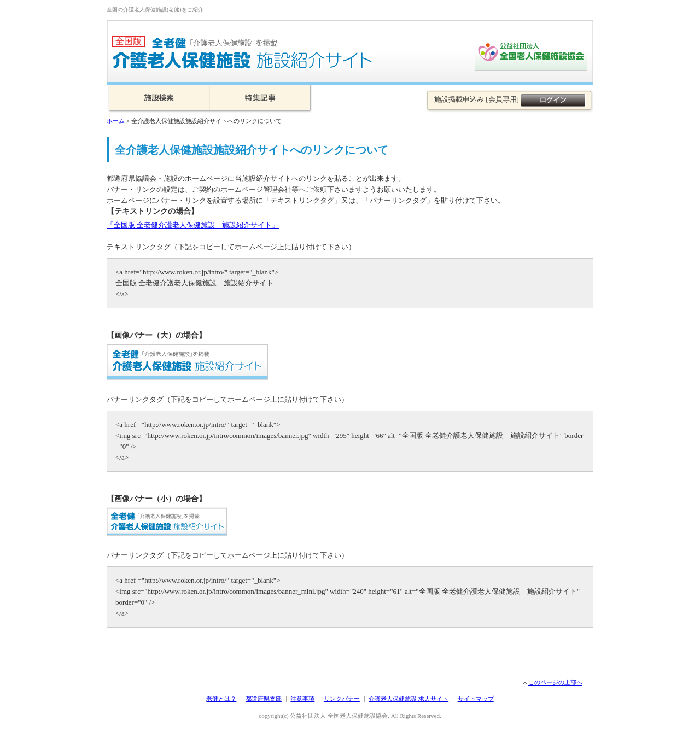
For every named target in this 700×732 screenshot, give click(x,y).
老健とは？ (221, 699)
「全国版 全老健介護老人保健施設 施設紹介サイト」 (193, 225)
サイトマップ (476, 699)
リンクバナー (342, 699)
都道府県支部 (264, 699)
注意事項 (302, 699)
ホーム (116, 121)
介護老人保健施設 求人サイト (409, 699)
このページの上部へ (555, 682)
